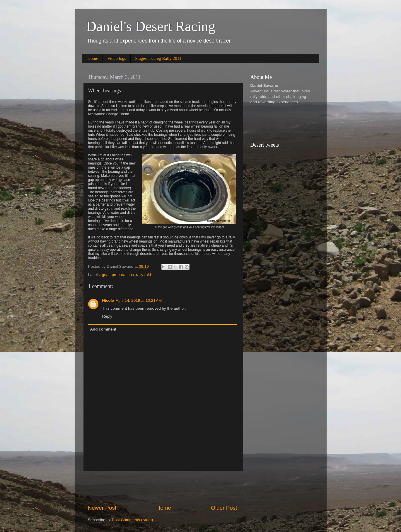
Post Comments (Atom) (132, 520)
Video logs (117, 58)
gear (106, 275)
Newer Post (102, 508)
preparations (123, 275)
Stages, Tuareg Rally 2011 (158, 58)
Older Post (224, 508)
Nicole (108, 300)
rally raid (143, 275)
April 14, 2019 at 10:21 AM (139, 300)
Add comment (103, 329)
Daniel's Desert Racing (151, 26)
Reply (107, 316)
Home (93, 58)
